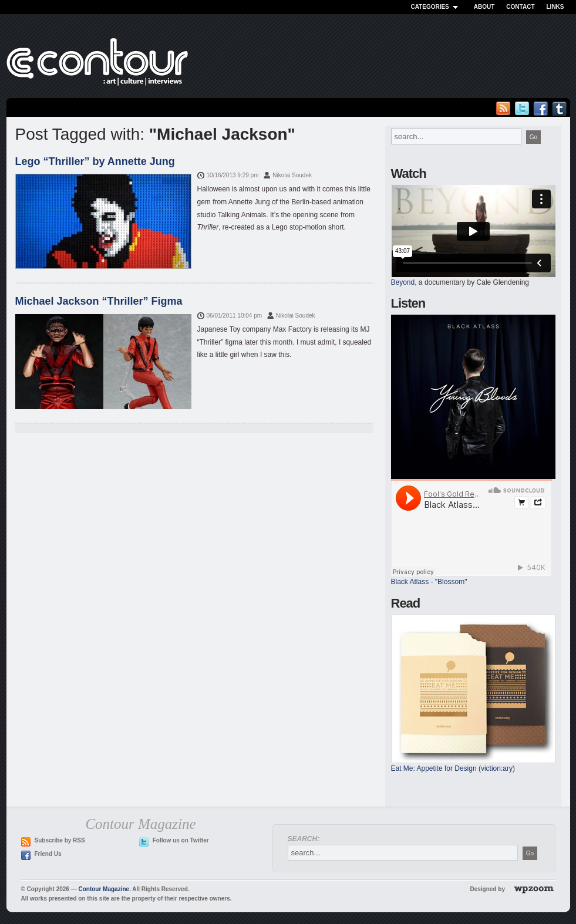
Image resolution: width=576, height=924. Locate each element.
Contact (520, 7)
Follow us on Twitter (181, 840)
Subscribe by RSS (60, 840)
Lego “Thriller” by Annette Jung (95, 161)
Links (555, 7)
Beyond (403, 282)
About (484, 7)
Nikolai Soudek (292, 175)
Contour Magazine (104, 889)
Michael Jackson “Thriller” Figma (99, 301)
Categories (436, 7)
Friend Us (48, 854)
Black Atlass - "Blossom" (429, 582)
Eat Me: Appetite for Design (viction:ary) (453, 768)
